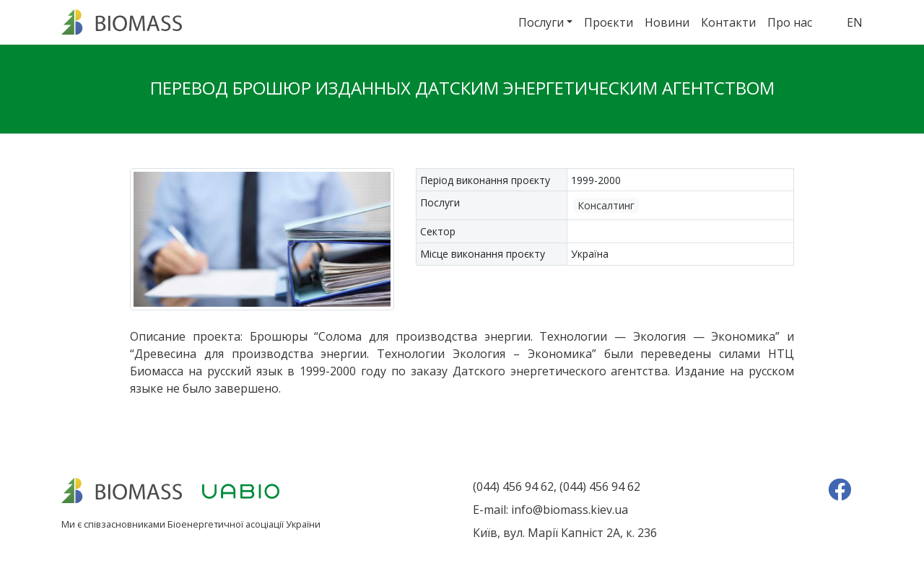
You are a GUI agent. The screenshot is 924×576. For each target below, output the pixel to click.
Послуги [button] (541, 22)
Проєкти (609, 22)
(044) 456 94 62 (513, 486)
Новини (667, 22)
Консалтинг (606, 205)
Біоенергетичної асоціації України (244, 524)
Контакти (728, 22)
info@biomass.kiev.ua (570, 510)
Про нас (790, 22)
